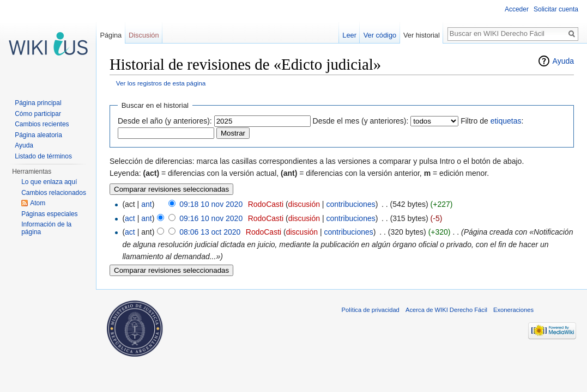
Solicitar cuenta (556, 9)
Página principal (38, 103)
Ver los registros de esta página (161, 83)
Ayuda (563, 61)
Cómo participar (38, 114)
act (130, 218)
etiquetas (506, 121)
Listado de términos (43, 156)
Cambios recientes (42, 124)
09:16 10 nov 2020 (211, 218)
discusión (304, 204)
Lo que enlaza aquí (49, 182)
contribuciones (350, 204)
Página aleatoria (38, 135)
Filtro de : (492, 121)
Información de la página (46, 228)
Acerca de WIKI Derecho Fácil (446, 310)
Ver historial (422, 35)
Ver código (380, 35)
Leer (349, 35)
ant (146, 204)
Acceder (517, 9)
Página (111, 35)
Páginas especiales (49, 214)
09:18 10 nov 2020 (211, 204)
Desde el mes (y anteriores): (361, 121)
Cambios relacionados (54, 193)
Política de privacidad (371, 310)
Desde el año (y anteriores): (165, 121)
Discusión (144, 35)
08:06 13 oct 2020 (210, 232)
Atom (38, 203)
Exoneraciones (513, 310)
